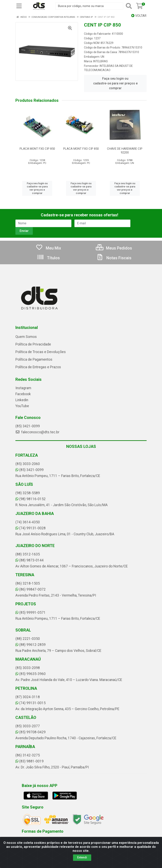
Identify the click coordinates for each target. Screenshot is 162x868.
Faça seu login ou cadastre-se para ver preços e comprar (115, 83)
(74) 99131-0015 (30, 703)
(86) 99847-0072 (30, 589)
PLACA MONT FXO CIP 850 (81, 149)
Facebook (23, 394)
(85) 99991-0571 (30, 613)
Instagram (23, 388)
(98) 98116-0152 (30, 499)
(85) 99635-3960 (30, 674)
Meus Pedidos (114, 248)
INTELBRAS (100, 61)
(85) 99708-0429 (30, 732)
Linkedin (22, 400)
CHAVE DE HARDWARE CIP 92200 (125, 151)
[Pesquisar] (129, 6)
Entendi (82, 857)
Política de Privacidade (33, 344)
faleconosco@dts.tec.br (37, 432)
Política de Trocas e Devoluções (41, 352)
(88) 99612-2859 (30, 645)
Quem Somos (26, 337)
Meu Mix (48, 248)
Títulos (48, 258)
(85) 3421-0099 (28, 426)
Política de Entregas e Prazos (38, 367)
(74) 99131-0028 (30, 528)
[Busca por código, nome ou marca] (89, 6)
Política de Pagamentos (34, 359)
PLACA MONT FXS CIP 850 (37, 149)
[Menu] (19, 6)
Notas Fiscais (114, 258)
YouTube (22, 406)
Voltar (139, 16)
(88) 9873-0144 (29, 560)
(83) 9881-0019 (29, 761)
